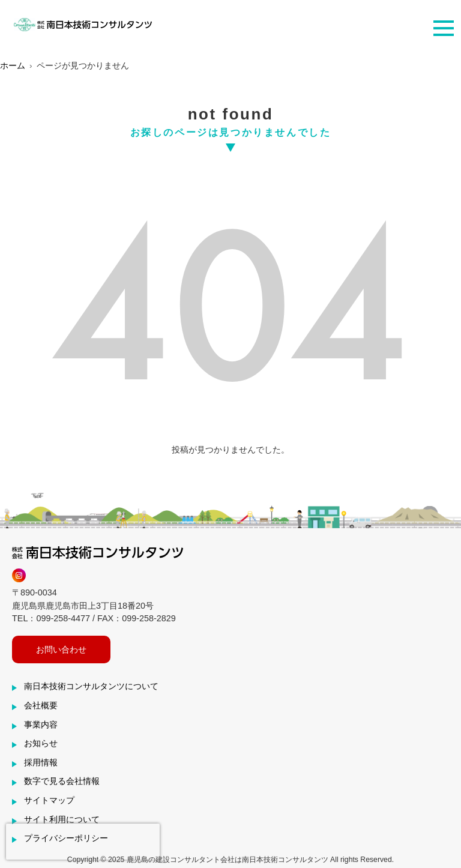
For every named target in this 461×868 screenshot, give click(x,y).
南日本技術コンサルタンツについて (91, 686)
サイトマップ (49, 800)
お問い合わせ (61, 649)
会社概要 (41, 705)
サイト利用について (62, 819)
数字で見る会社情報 (62, 781)
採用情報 (41, 762)
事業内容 (41, 725)
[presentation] (83, 842)
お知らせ (41, 743)
